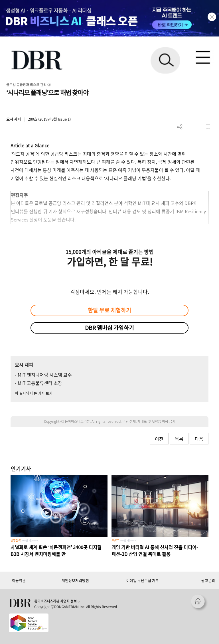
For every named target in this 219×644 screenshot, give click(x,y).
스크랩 (208, 127)
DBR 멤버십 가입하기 (109, 328)
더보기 (180, 127)
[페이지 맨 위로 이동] (199, 603)
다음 (199, 439)
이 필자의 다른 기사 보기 (34, 393)
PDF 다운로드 (189, 127)
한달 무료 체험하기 (109, 310)
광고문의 (208, 580)
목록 (179, 439)
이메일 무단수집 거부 (143, 580)
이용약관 (19, 580)
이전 (159, 439)
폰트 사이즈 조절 (199, 127)
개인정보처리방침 (75, 580)
